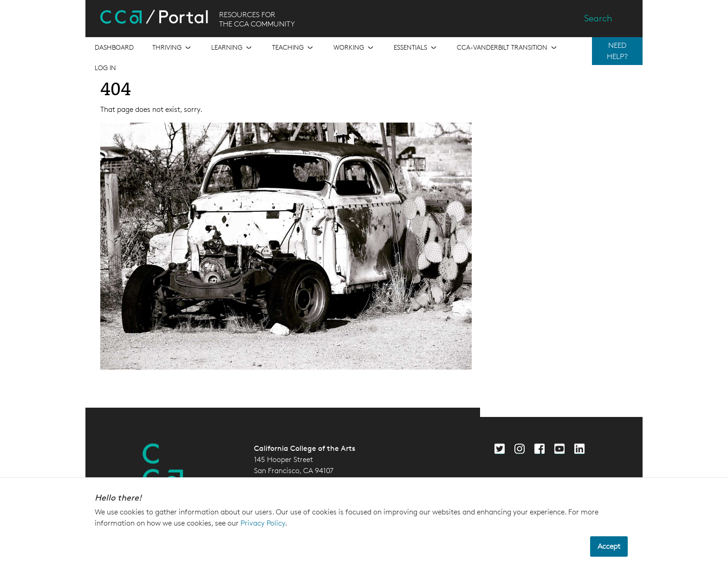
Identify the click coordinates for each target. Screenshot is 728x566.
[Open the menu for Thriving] (172, 47)
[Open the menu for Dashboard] (114, 47)
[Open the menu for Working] (354, 47)
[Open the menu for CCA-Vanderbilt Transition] (508, 47)
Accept (609, 546)
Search (598, 18)
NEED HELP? (617, 51)
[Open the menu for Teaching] (293, 47)
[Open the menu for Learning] (232, 47)
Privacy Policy (263, 523)
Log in (105, 68)
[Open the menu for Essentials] (416, 47)
